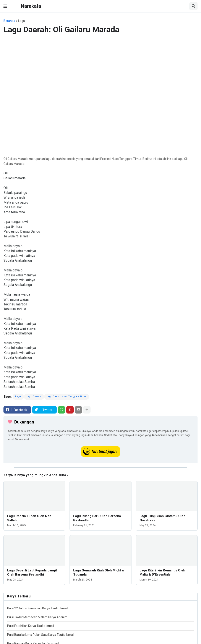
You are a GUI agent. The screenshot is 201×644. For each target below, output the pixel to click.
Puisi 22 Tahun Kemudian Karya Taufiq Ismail (38, 608)
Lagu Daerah (34, 397)
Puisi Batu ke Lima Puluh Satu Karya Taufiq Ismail (41, 635)
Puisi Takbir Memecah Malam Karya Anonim (37, 617)
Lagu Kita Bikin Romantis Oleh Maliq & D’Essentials (162, 573)
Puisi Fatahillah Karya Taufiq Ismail (31, 626)
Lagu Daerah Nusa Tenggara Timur (67, 397)
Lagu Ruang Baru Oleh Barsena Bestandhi (97, 518)
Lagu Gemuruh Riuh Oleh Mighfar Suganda (99, 573)
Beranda (9, 21)
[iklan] (100, 467)
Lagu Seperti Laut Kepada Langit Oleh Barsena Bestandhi (32, 573)
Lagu (22, 21)
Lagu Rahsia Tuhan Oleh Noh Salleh (29, 518)
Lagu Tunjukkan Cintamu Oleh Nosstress (162, 518)
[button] (5, 6)
